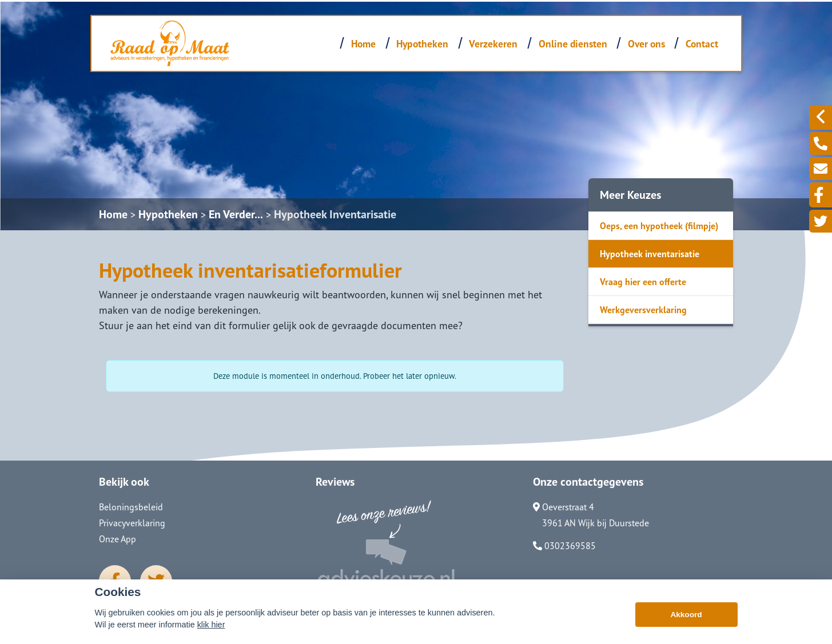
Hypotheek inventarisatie (650, 254)
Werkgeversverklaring (643, 310)
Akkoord (686, 615)
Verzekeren (493, 44)
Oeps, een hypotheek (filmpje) (659, 226)
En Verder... (236, 214)
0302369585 (564, 546)
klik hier (211, 625)
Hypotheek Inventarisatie (335, 214)
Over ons (646, 44)
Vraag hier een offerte (643, 282)
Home (363, 44)
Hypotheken (422, 44)
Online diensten (573, 44)
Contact (702, 44)
